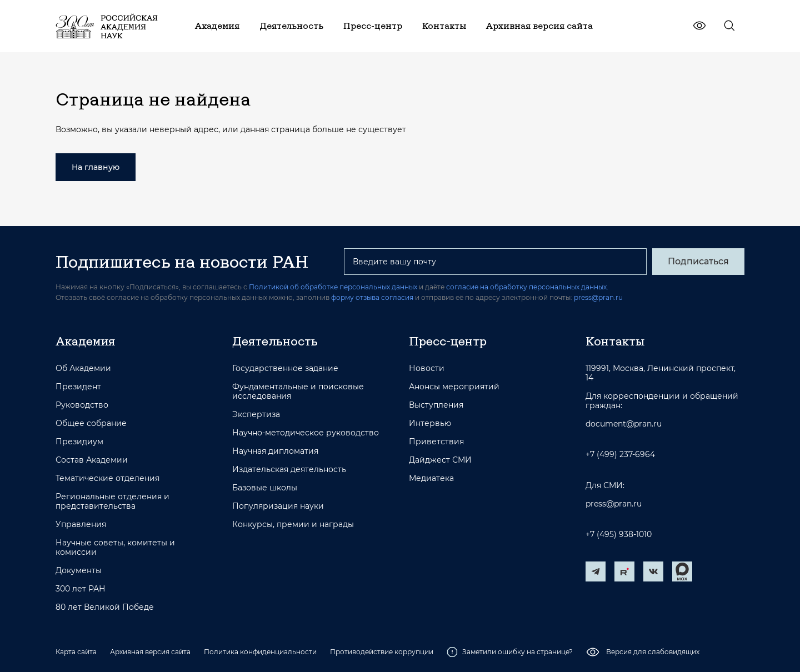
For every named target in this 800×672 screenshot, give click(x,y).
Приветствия (436, 442)
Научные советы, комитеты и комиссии (115, 548)
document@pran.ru (624, 424)
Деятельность (275, 341)
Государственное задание (285, 368)
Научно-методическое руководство (306, 433)
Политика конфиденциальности (260, 652)
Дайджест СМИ (440, 460)
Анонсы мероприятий (454, 387)
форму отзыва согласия (372, 297)
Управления (81, 525)
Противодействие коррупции (382, 652)
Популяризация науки (278, 506)
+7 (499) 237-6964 (620, 455)
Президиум (79, 442)
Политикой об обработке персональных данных (333, 287)
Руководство (82, 405)
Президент (78, 387)
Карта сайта (76, 652)
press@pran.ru (598, 297)
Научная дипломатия (275, 451)
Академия (85, 341)
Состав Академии (92, 460)
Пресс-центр (448, 341)
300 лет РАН (81, 589)
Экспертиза (256, 415)
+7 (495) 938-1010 (619, 535)
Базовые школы (265, 488)
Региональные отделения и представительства (112, 502)
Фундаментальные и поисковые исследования (298, 392)
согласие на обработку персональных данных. (527, 287)
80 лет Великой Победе (105, 607)
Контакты (615, 341)
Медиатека (431, 478)
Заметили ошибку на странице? (510, 652)
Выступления (436, 405)
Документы (79, 571)
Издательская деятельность (289, 470)
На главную (96, 167)
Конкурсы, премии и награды (293, 525)
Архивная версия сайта (150, 652)
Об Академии (83, 368)
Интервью (430, 423)
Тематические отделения (107, 478)
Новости (427, 368)
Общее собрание (91, 423)
